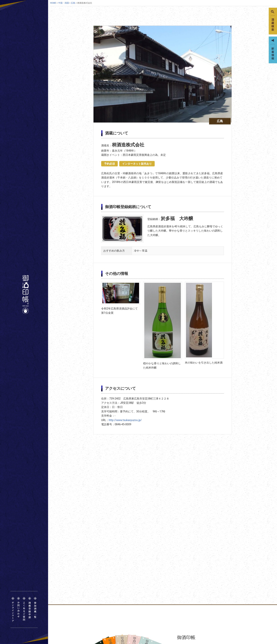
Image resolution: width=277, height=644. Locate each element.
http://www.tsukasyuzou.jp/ (125, 420)
